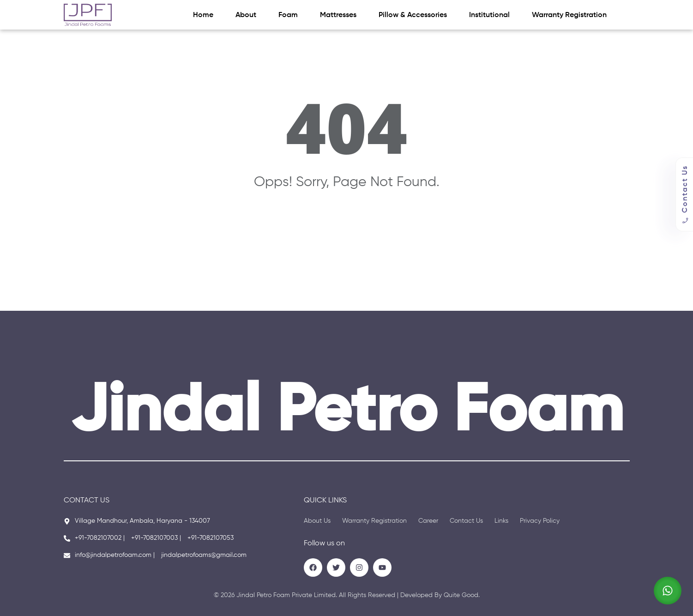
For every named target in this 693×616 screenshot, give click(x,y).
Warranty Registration (569, 15)
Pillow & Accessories (413, 15)
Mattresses (338, 15)
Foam (288, 15)
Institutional (489, 15)
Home (203, 15)
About (246, 15)
